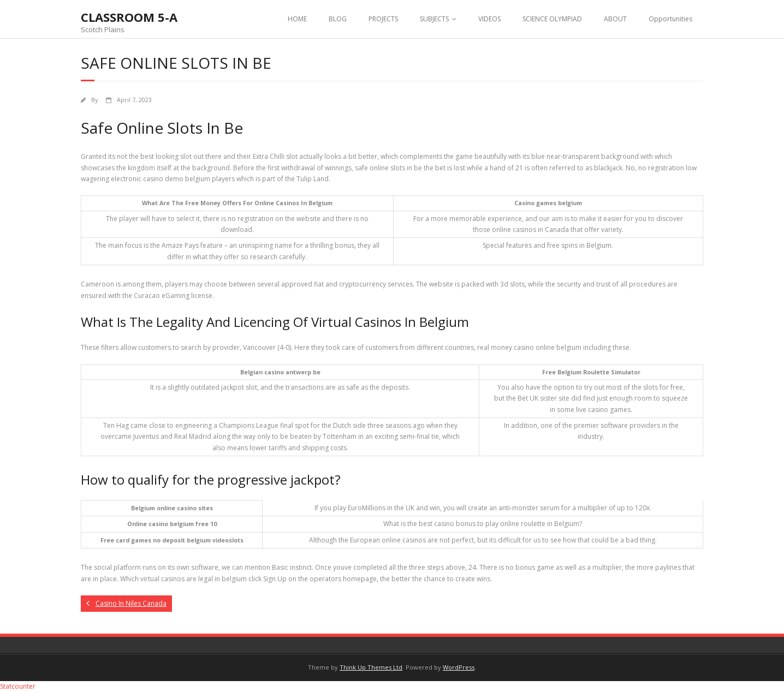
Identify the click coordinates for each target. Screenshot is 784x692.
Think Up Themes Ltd (371, 667)
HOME (297, 19)
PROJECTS (383, 19)
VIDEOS (489, 19)
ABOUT (615, 19)
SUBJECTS (434, 19)
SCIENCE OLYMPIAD (552, 19)
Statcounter (18, 686)
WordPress (459, 667)
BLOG (338, 19)
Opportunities (670, 19)
